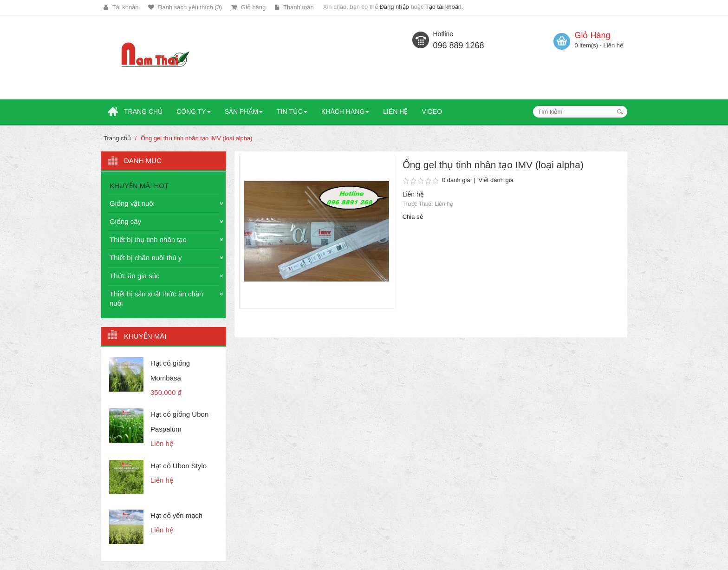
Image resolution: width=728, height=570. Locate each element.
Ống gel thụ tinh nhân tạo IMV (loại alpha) (197, 138)
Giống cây (125, 221)
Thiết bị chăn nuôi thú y (146, 258)
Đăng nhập (394, 7)
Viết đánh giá (496, 180)
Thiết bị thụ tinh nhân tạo (148, 239)
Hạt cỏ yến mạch (176, 515)
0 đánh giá (456, 180)
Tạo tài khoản (443, 7)
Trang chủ (117, 138)
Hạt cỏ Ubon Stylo (179, 466)
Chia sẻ (413, 217)
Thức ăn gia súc (135, 276)
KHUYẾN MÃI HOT (139, 186)
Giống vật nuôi (132, 203)
